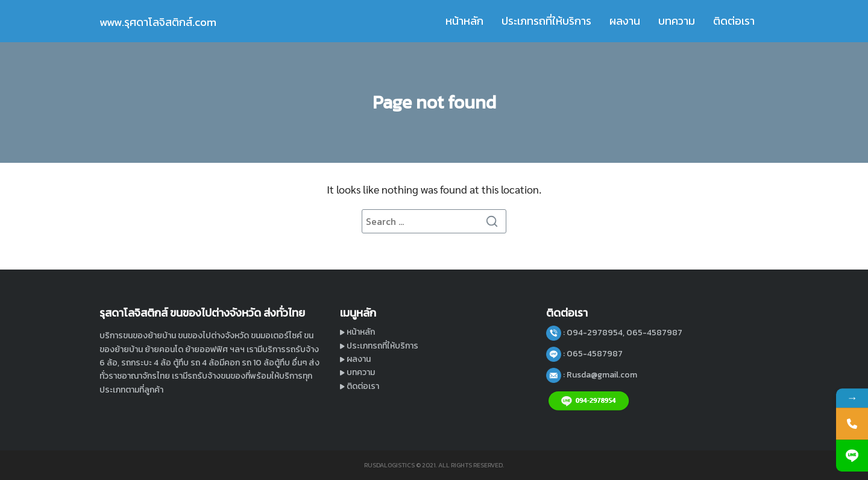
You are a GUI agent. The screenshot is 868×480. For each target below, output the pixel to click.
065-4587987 (654, 333)
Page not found (434, 102)
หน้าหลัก (464, 21)
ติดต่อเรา (734, 21)
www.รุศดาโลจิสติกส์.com (158, 22)
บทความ (677, 21)
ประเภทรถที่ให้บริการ (546, 21)
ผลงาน (625, 21)
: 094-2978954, (595, 333)
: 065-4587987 (593, 354)
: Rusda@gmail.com (600, 375)
